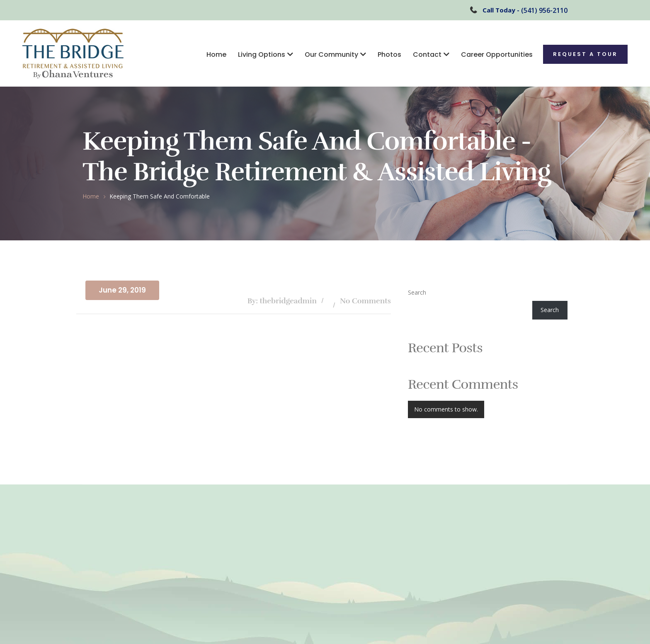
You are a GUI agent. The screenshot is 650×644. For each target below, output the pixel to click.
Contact (427, 54)
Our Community (331, 54)
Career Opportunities (497, 54)
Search (417, 292)
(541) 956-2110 (544, 10)
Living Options (262, 54)
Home (216, 54)
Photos (389, 54)
